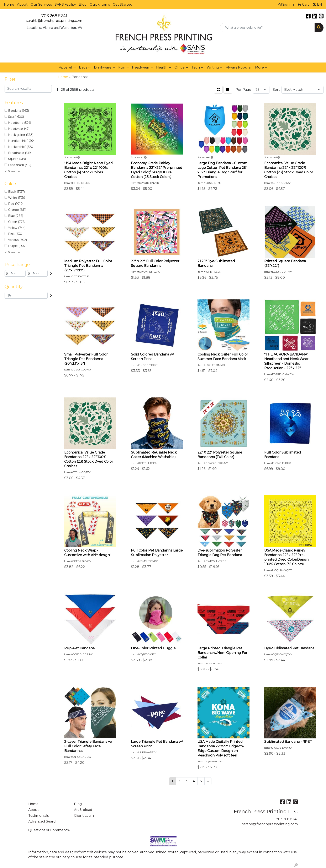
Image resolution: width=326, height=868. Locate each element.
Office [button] (180, 67)
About (22, 4)
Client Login (84, 816)
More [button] (259, 67)
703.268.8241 (54, 16)
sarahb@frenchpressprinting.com (54, 21)
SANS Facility (65, 4)
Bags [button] (83, 67)
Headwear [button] (141, 67)
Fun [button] (122, 67)
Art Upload (83, 810)
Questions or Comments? (49, 830)
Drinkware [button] (103, 67)
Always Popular (239, 67)
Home (9, 4)
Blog (83, 4)
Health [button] (162, 67)
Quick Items (100, 4)
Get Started (123, 4)
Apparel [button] (65, 67)
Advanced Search (43, 821)
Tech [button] (196, 67)
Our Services (41, 4)
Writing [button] (213, 67)
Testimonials (38, 816)
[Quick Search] (267, 28)
